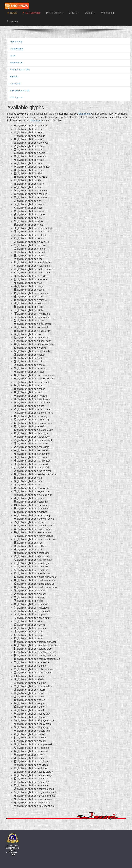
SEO (74, 13)
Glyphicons (85, 114)
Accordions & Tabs (20, 70)
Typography (16, 42)
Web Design (55, 13)
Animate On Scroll (20, 91)
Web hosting (107, 13)
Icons (13, 56)
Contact (13, 21)
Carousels (15, 84)
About (90, 13)
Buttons (14, 77)
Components (17, 49)
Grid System (16, 98)
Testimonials (16, 63)
